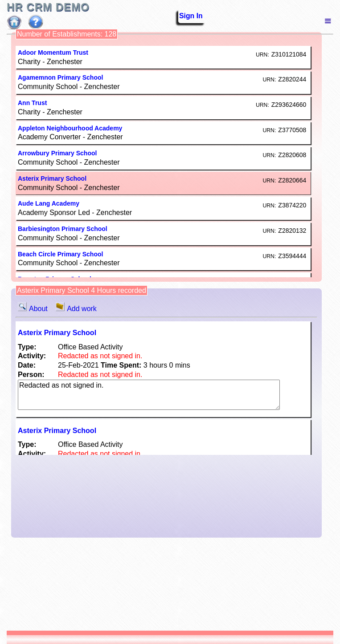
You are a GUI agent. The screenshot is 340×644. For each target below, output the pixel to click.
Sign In (185, 16)
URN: (262, 55)
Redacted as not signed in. (149, 395)
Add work (76, 309)
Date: (27, 365)
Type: (27, 347)
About (35, 309)
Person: (31, 375)
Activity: (32, 356)
